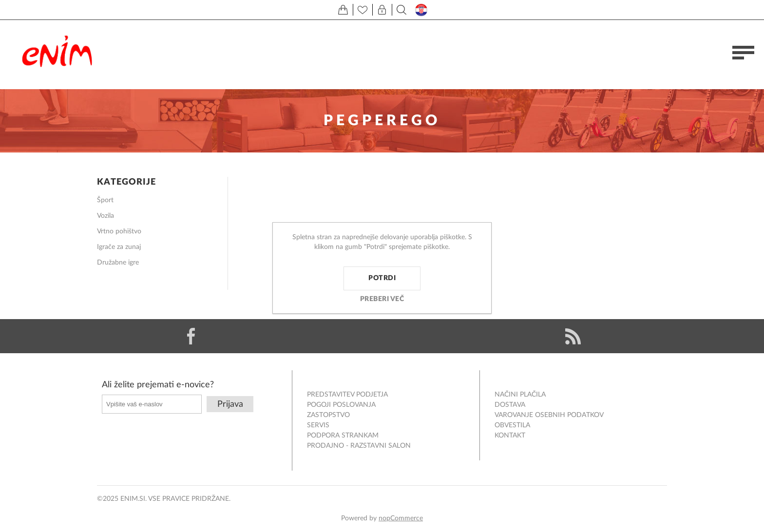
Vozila (105, 216)
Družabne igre (118, 263)
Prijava (230, 404)
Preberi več (382, 299)
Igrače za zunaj (119, 247)
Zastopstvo (328, 415)
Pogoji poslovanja (341, 405)
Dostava (510, 405)
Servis (318, 425)
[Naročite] (152, 404)
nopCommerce (401, 518)
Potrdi (382, 278)
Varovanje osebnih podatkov (549, 415)
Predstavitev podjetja (347, 395)
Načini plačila (520, 395)
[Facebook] (191, 336)
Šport (105, 200)
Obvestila (512, 425)
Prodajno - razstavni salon (359, 446)
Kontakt (510, 436)
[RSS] (573, 336)
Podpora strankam (343, 436)
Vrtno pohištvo (119, 231)
